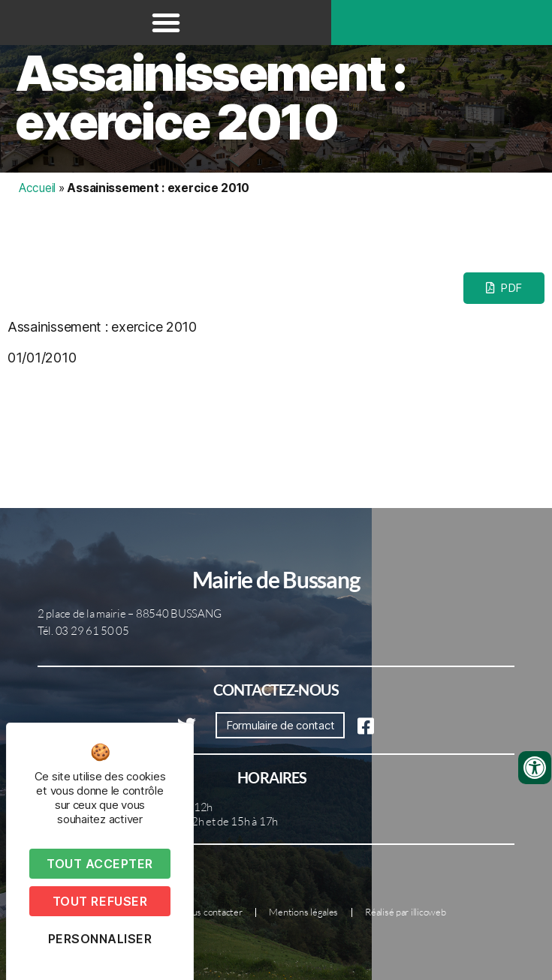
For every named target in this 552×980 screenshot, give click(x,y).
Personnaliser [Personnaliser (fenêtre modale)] (100, 939)
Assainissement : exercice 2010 (211, 98)
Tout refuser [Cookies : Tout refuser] (100, 901)
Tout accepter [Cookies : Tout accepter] (100, 864)
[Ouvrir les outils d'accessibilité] (535, 768)
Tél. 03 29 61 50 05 (83, 631)
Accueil (37, 188)
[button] (166, 23)
